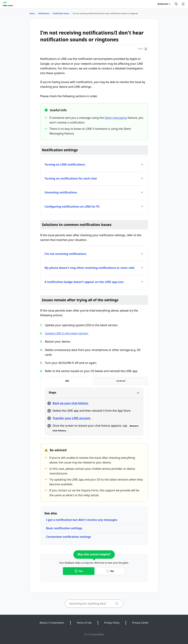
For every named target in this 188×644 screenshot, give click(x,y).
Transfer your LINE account (71, 418)
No (110, 571)
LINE (5, 2)
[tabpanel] (94, 411)
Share (143, 49)
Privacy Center (140, 623)
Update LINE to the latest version (66, 333)
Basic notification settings (64, 528)
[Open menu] (183, 4)
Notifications (44, 13)
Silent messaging (116, 118)
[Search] (176, 4)
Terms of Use (84, 623)
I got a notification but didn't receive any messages (82, 520)
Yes (78, 571)
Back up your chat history (70, 403)
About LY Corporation (52, 623)
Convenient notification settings (69, 537)
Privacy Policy (112, 623)
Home (32, 13)
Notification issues (61, 13)
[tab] (67, 381)
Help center (8, 5)
